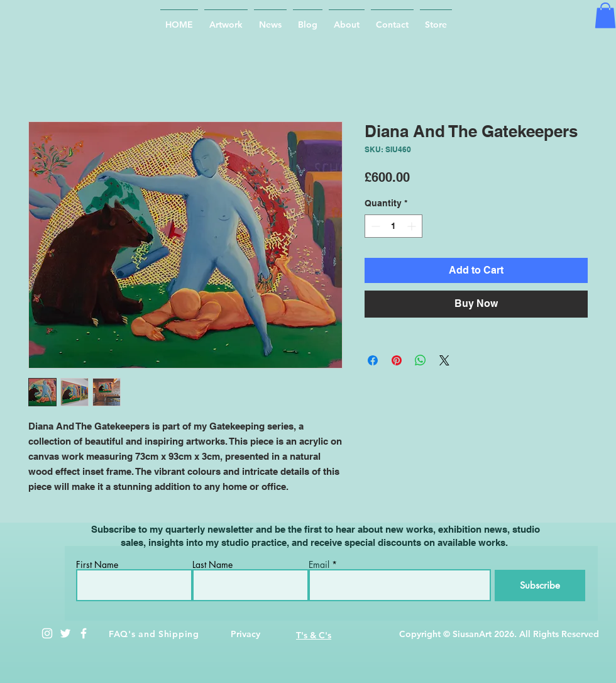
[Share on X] (444, 360)
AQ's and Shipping (157, 634)
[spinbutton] (393, 226)
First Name (97, 565)
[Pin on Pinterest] (397, 360)
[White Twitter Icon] (65, 633)
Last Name (212, 565)
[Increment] (413, 226)
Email (319, 565)
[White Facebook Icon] (84, 633)
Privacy (245, 634)
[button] (605, 15)
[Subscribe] (540, 586)
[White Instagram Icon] (47, 633)
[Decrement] (374, 226)
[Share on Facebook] (373, 360)
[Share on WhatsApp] (421, 360)
